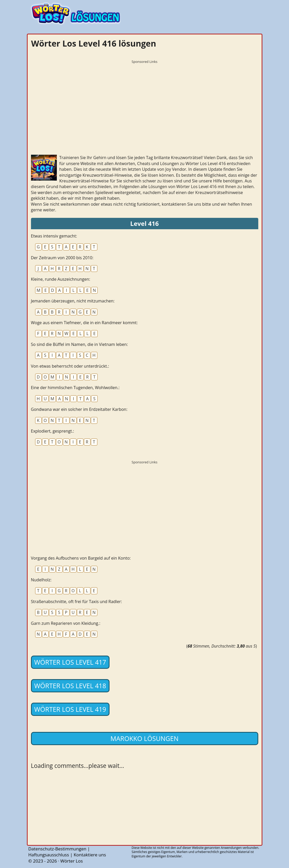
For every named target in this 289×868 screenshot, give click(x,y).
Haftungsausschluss (49, 855)
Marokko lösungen (145, 738)
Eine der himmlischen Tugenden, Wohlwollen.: (75, 388)
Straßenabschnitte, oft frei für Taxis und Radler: (77, 602)
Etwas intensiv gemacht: (54, 236)
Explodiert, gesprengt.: (53, 431)
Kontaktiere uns (90, 855)
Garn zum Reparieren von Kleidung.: (66, 623)
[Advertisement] (145, 102)
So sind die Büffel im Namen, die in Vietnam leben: (80, 344)
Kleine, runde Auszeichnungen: (61, 279)
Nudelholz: (41, 580)
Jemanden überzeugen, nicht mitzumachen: (73, 301)
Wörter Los (71, 861)
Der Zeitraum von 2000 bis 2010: (62, 258)
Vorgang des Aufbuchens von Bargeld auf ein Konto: (81, 558)
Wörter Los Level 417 (70, 662)
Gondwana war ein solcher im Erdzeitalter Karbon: (79, 409)
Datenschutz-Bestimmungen (57, 849)
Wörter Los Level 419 (70, 709)
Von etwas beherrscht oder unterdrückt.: (70, 366)
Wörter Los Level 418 (70, 686)
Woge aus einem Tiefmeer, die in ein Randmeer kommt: (84, 323)
